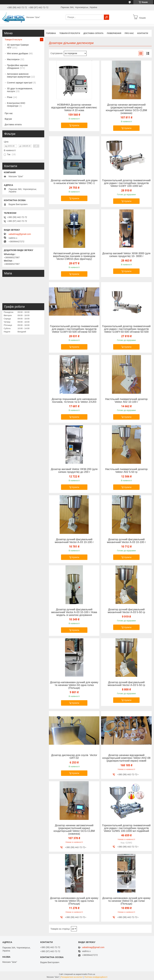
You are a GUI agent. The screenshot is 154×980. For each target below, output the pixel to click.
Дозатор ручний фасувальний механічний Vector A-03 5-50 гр (126, 611)
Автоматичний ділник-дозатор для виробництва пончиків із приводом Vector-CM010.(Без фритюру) (74, 256)
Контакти (143, 33)
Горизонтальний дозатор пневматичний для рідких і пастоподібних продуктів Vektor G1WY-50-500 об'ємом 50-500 (74, 329)
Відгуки (8, 119)
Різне (10, 97)
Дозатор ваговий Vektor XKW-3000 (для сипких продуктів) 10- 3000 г (126, 255)
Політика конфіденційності (96, 977)
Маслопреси (13, 59)
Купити (76, 125)
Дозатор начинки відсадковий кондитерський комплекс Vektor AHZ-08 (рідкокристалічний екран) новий (126, 758)
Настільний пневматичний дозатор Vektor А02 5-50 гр (126, 471)
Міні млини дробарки (18, 53)
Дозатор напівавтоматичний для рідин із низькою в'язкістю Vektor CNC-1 (74, 182)
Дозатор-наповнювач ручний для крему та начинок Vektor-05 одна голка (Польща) (74, 901)
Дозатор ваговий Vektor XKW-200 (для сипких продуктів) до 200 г (74, 471)
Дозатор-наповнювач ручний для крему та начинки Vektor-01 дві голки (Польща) (126, 901)
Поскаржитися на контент (72, 977)
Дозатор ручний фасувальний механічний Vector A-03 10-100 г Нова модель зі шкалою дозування (74, 612)
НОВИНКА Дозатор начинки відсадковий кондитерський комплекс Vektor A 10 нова (74, 108)
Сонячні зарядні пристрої (20, 83)
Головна (51, 33)
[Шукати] (106, 17)
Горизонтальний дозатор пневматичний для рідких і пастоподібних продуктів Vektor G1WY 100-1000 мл (126, 183)
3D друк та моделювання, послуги (20, 90)
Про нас (129, 33)
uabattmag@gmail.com (20, 234)
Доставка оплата (93, 33)
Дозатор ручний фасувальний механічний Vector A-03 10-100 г (74, 541)
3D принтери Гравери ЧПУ (18, 46)
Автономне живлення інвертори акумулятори (19, 75)
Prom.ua (92, 974)
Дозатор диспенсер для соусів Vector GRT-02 (74, 757)
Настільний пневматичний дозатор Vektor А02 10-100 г (126, 401)
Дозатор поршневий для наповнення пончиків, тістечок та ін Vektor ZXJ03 (74, 401)
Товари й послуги (70, 33)
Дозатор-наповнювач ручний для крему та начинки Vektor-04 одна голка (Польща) (74, 685)
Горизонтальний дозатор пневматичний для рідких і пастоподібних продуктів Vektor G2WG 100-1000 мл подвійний (126, 828)
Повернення (114, 33)
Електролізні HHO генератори (16, 104)
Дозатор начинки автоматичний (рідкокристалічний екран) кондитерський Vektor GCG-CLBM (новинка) (126, 109)
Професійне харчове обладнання (17, 67)
